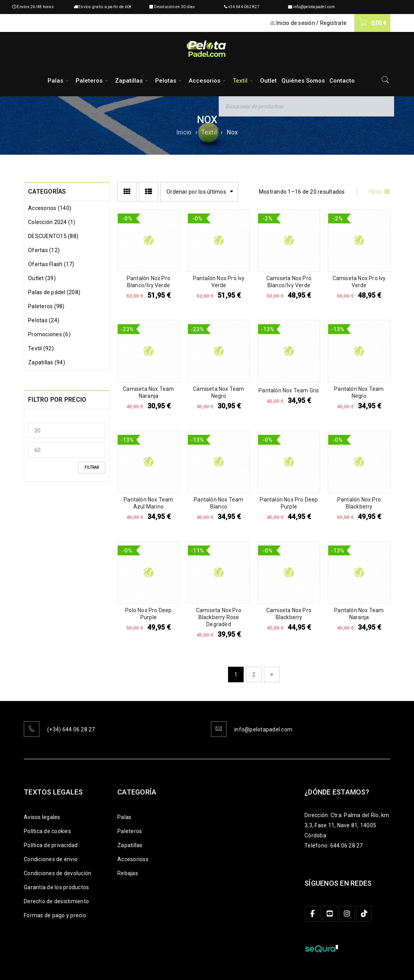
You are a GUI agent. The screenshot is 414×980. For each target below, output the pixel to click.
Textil (209, 132)
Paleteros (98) (46, 306)
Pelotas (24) (44, 320)
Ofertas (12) (44, 250)
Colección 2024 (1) (52, 222)
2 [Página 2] (254, 675)
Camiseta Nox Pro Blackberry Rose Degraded (219, 617)
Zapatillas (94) (47, 362)
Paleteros (130, 831)
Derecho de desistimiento (56, 901)
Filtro (375, 192)
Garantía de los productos (56, 887)
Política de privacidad (51, 845)
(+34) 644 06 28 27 (71, 729)
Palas (124, 817)
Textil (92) (41, 348)
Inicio (184, 132)
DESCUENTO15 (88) (53, 236)
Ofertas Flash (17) (51, 264)
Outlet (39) (42, 278)
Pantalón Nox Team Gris (289, 390)
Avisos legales (42, 817)
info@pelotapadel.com (314, 7)
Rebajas (128, 873)
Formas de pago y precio (55, 915)
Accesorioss (133, 859)
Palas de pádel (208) (54, 292)
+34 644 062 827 (244, 7)
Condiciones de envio (51, 859)
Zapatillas (130, 845)
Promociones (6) (49, 334)
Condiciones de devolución (57, 873)
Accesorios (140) (50, 208)
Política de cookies (47, 831)
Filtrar (92, 467)
